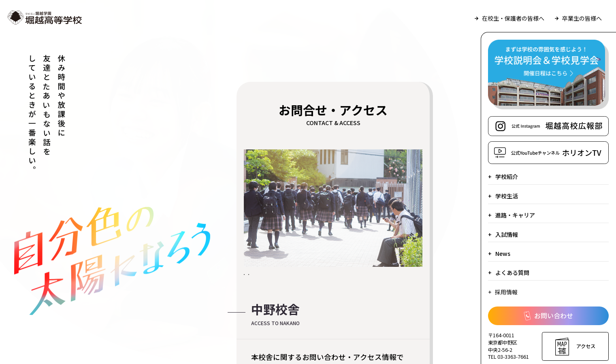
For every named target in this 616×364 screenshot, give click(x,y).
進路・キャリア (515, 215)
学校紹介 (507, 177)
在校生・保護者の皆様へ (509, 18)
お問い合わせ (548, 316)
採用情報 (506, 292)
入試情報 (507, 234)
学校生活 (507, 196)
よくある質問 (512, 272)
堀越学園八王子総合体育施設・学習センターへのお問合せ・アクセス (313, 305)
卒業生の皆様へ (578, 18)
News (503, 253)
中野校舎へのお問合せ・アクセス (306, 281)
